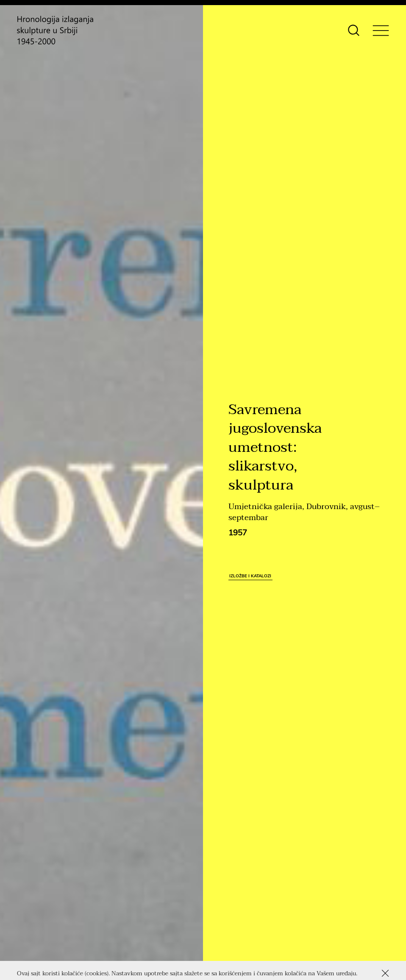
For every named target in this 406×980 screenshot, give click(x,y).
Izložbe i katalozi (250, 576)
